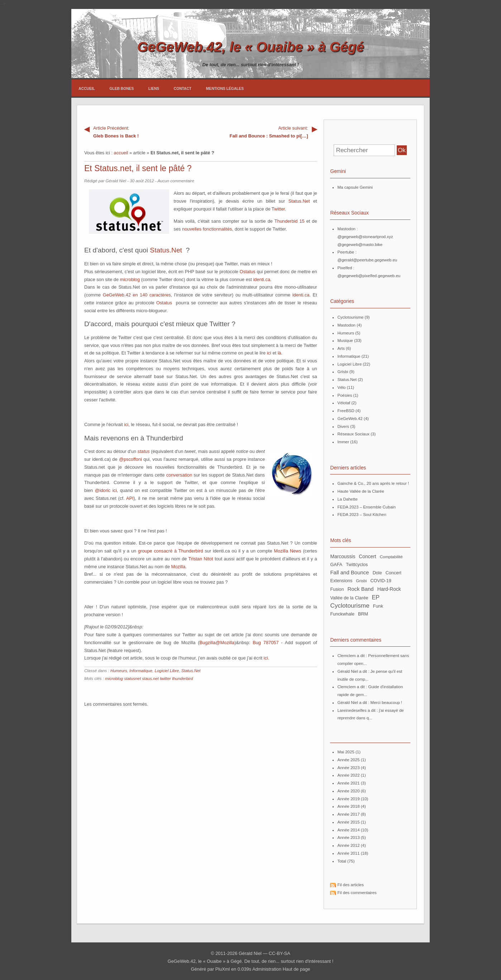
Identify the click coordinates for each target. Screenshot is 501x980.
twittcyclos (357, 565)
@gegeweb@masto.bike (360, 245)
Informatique (141, 671)
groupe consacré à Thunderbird (171, 551)
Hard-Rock (389, 589)
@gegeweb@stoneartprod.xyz (365, 237)
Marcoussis (343, 556)
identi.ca (262, 279)
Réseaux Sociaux (353, 434)
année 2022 (348, 775)
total (342, 861)
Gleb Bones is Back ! (142, 131)
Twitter (278, 209)
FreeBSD (346, 411)
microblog (130, 279)
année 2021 (348, 783)
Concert (393, 573)
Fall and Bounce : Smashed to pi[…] (259, 131)
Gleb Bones (122, 89)
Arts (341, 348)
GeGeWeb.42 (350, 419)
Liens (154, 89)
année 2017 (348, 814)
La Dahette (347, 499)
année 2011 (348, 853)
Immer (343, 442)
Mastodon (346, 325)
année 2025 (348, 760)
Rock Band (360, 589)
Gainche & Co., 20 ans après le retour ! (373, 483)
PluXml (223, 969)
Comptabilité (391, 557)
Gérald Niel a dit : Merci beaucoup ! (370, 703)
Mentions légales (225, 89)
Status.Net (299, 201)
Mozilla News (288, 551)
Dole (377, 573)
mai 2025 (346, 752)
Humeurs (119, 671)
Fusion (337, 589)
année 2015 (348, 822)
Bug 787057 (266, 643)
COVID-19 (381, 581)
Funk (378, 606)
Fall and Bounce (349, 572)
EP (376, 597)
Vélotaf (344, 403)
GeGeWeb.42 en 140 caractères (137, 295)
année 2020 (348, 791)
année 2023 (348, 768)
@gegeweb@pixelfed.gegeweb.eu (369, 276)
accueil (121, 153)
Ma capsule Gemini (355, 187)
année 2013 (348, 837)
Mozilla (178, 567)
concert (367, 556)
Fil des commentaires (357, 893)
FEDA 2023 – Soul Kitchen (362, 515)
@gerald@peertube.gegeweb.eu (367, 260)
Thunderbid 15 (290, 221)
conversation (179, 475)
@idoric (103, 490)
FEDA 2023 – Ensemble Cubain (366, 507)
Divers (343, 426)
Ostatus (248, 272)
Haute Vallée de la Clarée (361, 491)
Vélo (341, 387)
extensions (341, 581)
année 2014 (348, 830)
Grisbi (343, 372)
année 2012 (348, 845)
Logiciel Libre (167, 671)
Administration (267, 969)
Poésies (345, 395)
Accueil (87, 89)
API (130, 498)
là (280, 353)
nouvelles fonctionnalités (207, 229)
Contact (183, 89)
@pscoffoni (130, 459)
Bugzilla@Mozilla (217, 643)
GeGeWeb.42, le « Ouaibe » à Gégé (250, 47)
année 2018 (348, 806)
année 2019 (348, 799)
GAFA (336, 565)
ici (269, 353)
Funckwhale (342, 614)
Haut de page (297, 969)
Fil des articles (350, 885)
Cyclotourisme (350, 317)
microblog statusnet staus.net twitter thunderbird (149, 679)
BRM (363, 614)
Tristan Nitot (201, 559)
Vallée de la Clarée (349, 598)
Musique (345, 341)
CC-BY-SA (280, 953)
